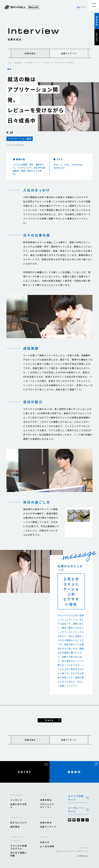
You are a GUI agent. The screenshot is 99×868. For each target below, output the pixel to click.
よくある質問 (47, 846)
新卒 (79, 7)
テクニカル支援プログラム (19, 847)
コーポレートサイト (76, 810)
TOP (9, 62)
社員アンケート (69, 53)
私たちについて (19, 822)
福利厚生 (15, 827)
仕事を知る (46, 800)
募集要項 (97, 21)
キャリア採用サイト (76, 798)
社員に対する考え (19, 806)
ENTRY (97, 37)
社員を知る (30, 53)
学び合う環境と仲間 (19, 854)
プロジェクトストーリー (47, 806)
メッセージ (16, 800)
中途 (84, 7)
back (49, 720)
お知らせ (45, 842)
